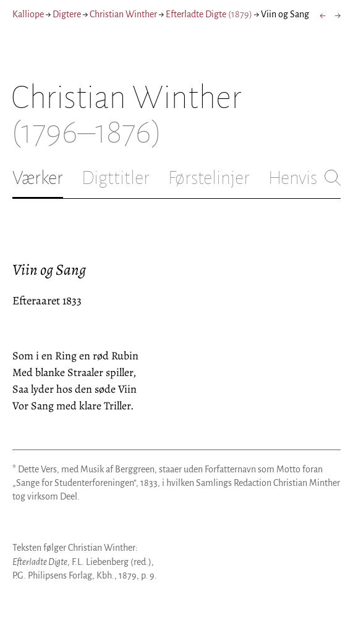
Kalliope (28, 14)
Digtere (67, 14)
